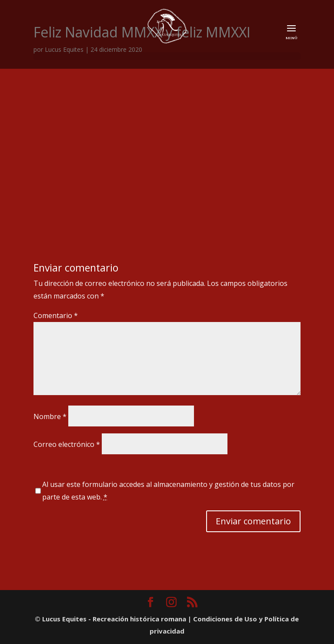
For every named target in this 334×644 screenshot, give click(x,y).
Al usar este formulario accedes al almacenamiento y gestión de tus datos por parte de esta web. (168, 491)
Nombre (50, 416)
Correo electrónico (67, 444)
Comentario (56, 315)
